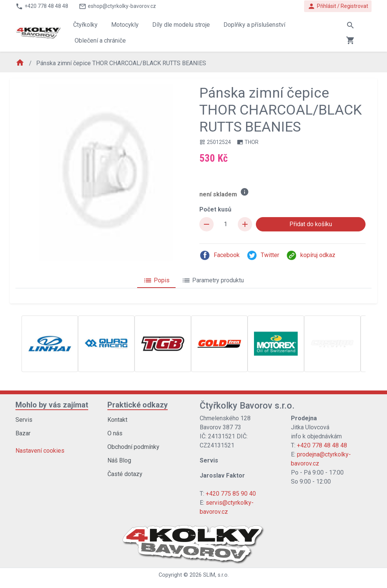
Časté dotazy (125, 474)
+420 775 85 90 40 (231, 494)
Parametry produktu (213, 280)
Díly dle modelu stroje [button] (181, 25)
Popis (156, 280)
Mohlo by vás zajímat (52, 405)
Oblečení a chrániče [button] (100, 41)
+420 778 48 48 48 (322, 445)
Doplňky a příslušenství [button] (254, 25)
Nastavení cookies (40, 451)
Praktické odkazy (138, 405)
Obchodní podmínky (133, 447)
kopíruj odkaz (311, 255)
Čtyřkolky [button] (85, 25)
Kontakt (117, 420)
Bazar (23, 433)
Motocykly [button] (125, 25)
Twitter (263, 255)
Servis (24, 420)
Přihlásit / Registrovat (338, 6)
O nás (115, 433)
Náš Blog (119, 460)
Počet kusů (215, 209)
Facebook (220, 255)
